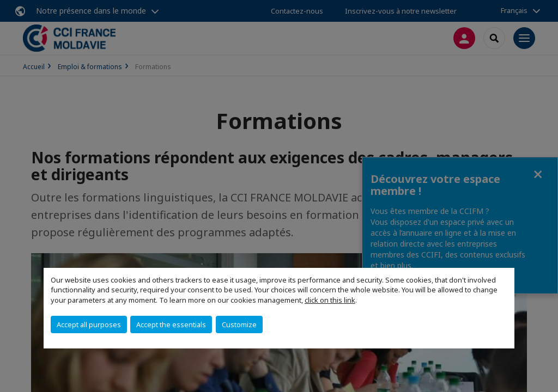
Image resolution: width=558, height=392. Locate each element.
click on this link (330, 300)
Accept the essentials (171, 324)
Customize (239, 324)
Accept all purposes (89, 324)
